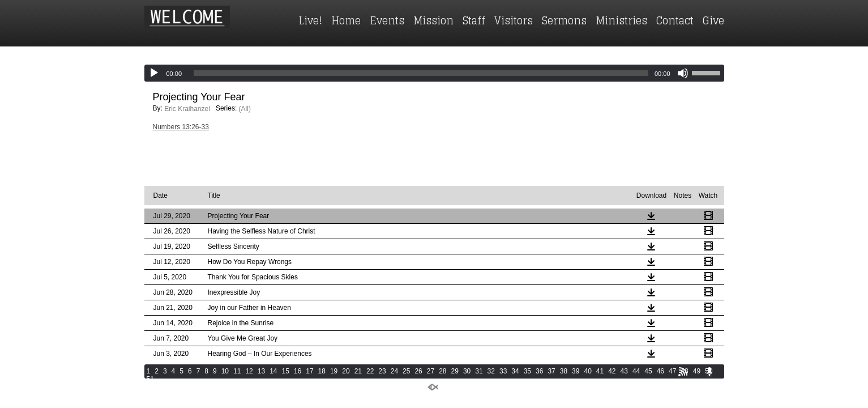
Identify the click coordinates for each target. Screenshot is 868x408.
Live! (310, 20)
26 (418, 371)
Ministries (621, 20)
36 (539, 371)
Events (387, 20)
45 (648, 371)
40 (587, 371)
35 (527, 371)
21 (358, 371)
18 (322, 371)
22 (370, 371)
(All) (245, 109)
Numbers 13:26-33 (181, 127)
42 (612, 371)
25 (406, 371)
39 (576, 371)
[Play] (154, 73)
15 (285, 371)
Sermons (564, 20)
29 (455, 371)
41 (600, 371)
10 (225, 371)
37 (551, 371)
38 (564, 371)
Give (713, 20)
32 (491, 371)
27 (431, 371)
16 (298, 371)
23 (382, 371)
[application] (434, 73)
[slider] (421, 73)
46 (660, 371)
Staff (474, 20)
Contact (675, 20)
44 (636, 371)
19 (334, 371)
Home (346, 20)
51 (150, 379)
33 (503, 371)
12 (249, 371)
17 (309, 371)
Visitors (514, 20)
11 (237, 371)
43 (624, 371)
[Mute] (683, 73)
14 (273, 371)
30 (467, 371)
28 (442, 371)
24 (394, 371)
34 (515, 371)
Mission (433, 20)
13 (261, 371)
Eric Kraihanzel (187, 109)
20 (346, 371)
